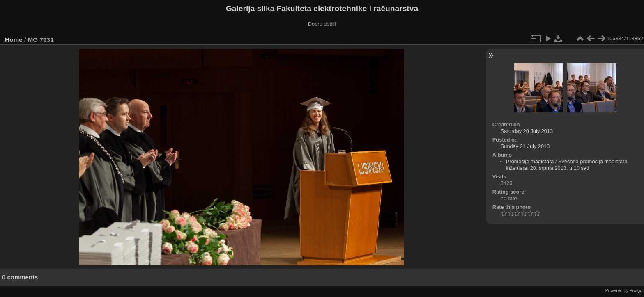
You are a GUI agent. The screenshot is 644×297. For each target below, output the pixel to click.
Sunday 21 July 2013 (525, 146)
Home (14, 40)
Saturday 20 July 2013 (527, 131)
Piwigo (636, 290)
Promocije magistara (530, 161)
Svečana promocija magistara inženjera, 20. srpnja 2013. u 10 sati (567, 165)
